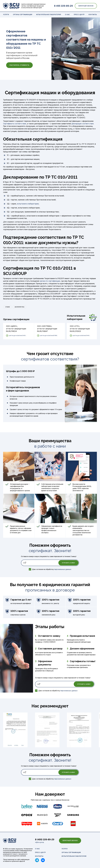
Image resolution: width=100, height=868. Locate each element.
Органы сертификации (23, 15)
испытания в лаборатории (28, 204)
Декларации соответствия (83, 124)
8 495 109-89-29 (63, 6)
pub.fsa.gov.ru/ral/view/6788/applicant (49, 335)
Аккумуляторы (19, 307)
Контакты (93, 15)
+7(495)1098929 (49, 642)
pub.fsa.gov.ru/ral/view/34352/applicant (18, 335)
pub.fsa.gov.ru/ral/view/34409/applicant (82, 335)
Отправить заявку (68, 563)
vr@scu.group (40, 842)
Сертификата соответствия (15, 124)
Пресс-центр (79, 15)
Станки (7, 307)
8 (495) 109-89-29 (45, 839)
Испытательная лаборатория (49, 15)
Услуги (6, 15)
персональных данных (63, 569)
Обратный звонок (86, 6)
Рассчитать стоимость (19, 65)
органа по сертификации (50, 281)
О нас (67, 15)
